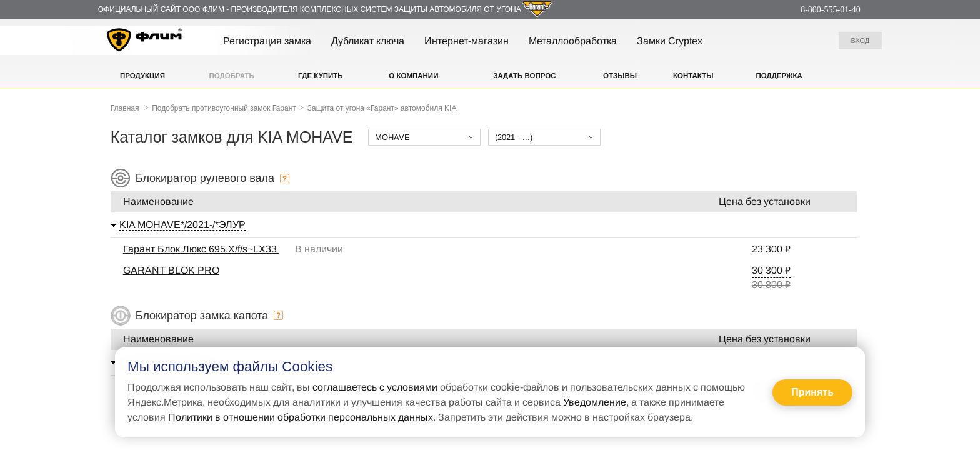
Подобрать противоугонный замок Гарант (224, 108)
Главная (125, 108)
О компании (413, 76)
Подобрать (232, 76)
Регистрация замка (267, 41)
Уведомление (595, 402)
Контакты (693, 76)
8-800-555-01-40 (831, 10)
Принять (812, 392)
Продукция (142, 76)
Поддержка (779, 76)
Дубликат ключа (368, 41)
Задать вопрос (524, 76)
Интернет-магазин (467, 41)
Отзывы (620, 76)
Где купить (321, 76)
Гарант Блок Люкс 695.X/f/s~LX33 (201, 249)
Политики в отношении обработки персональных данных (301, 417)
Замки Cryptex (670, 41)
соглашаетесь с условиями (375, 387)
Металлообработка (573, 41)
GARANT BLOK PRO (171, 270)
